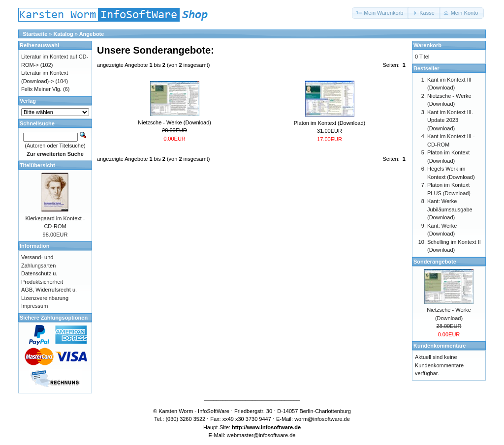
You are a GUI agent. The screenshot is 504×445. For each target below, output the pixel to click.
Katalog (63, 34)
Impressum (34, 306)
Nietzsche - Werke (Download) (174, 122)
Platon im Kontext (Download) (330, 123)
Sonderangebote (435, 262)
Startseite (35, 34)
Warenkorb (427, 45)
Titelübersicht (37, 165)
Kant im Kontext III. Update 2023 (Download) (450, 120)
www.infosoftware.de (274, 427)
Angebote (92, 34)
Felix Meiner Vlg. (41, 89)
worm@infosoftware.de (322, 419)
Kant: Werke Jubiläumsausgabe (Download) (450, 209)
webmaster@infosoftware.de (261, 435)
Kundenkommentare (440, 346)
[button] (380, 13)
